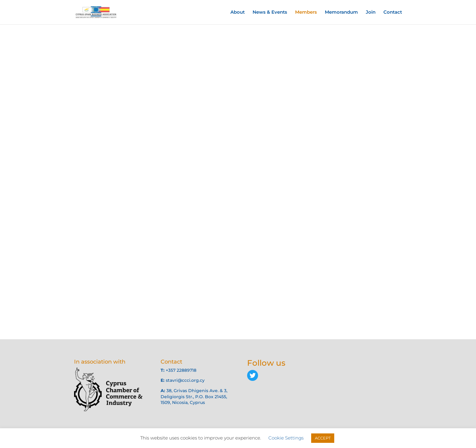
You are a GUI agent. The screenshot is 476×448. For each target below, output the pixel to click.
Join (371, 12)
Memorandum (341, 12)
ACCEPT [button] (323, 438)
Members (306, 12)
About (238, 12)
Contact (393, 12)
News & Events (270, 12)
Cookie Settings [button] (286, 438)
